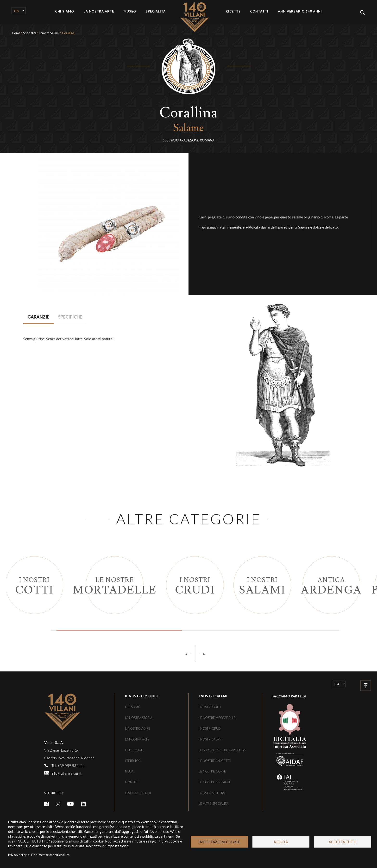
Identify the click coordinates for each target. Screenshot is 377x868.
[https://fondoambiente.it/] (286, 782)
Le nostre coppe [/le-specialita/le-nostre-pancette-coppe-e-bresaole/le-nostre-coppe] (212, 771)
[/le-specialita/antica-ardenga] (346, 585)
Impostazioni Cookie (219, 842)
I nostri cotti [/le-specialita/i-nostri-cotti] (210, 707)
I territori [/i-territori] (133, 761)
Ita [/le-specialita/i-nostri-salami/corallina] (16, 11)
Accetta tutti (343, 842)
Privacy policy (17, 855)
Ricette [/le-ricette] (233, 11)
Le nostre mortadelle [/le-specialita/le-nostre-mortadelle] (217, 718)
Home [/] (198, 17)
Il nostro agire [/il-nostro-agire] (138, 728)
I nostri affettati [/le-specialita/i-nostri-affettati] (213, 793)
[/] (78, 712)
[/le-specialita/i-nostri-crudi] (210, 585)
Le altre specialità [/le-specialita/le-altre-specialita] (214, 804)
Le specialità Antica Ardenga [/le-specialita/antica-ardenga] (222, 750)
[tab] (28, 317)
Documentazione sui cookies (50, 855)
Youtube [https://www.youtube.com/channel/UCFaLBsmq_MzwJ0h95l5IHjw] (70, 804)
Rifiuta (281, 842)
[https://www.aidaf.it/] (286, 759)
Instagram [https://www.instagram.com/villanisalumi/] (58, 804)
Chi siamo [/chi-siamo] (65, 11)
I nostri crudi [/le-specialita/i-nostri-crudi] (210, 728)
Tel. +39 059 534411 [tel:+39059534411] (68, 766)
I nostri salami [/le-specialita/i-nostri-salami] (210, 739)
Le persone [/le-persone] (134, 750)
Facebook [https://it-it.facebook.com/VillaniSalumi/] (47, 804)
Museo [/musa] (130, 11)
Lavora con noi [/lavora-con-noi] (138, 793)
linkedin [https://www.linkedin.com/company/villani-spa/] (83, 804)
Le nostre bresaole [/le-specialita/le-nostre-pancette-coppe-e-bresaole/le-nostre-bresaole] (215, 782)
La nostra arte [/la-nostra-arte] (99, 11)
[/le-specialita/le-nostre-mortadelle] (130, 585)
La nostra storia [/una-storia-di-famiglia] (139, 718)
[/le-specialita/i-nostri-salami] (277, 585)
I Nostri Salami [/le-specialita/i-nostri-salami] (49, 33)
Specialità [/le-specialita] (156, 11)
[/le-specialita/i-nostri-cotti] (49, 585)
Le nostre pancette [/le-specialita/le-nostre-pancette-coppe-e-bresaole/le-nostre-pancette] (215, 761)
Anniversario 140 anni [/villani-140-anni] (300, 11)
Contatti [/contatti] (259, 11)
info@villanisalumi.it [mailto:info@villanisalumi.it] (66, 773)
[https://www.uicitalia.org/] (286, 725)
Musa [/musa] (129, 771)
